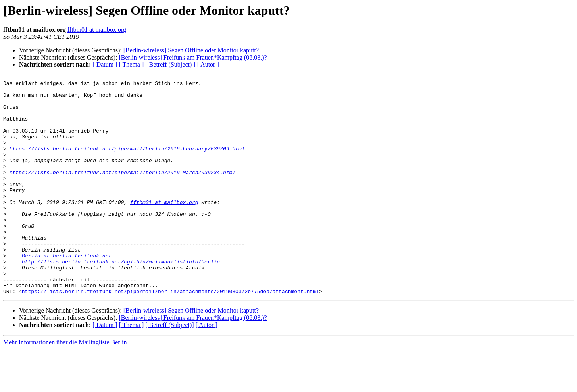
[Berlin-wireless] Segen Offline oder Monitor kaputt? (191, 50)
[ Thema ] (132, 64)
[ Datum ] (105, 64)
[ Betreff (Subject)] (169, 368)
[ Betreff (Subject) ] (170, 64)
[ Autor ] (208, 64)
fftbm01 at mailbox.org (97, 30)
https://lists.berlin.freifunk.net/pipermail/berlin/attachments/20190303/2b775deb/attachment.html (170, 334)
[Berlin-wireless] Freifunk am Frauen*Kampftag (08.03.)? (193, 57)
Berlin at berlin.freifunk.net (67, 291)
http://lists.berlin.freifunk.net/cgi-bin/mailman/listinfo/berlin (121, 298)
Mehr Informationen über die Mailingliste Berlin (65, 385)
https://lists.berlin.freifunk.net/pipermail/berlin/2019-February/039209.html (127, 163)
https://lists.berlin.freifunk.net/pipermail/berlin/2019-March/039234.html (122, 191)
